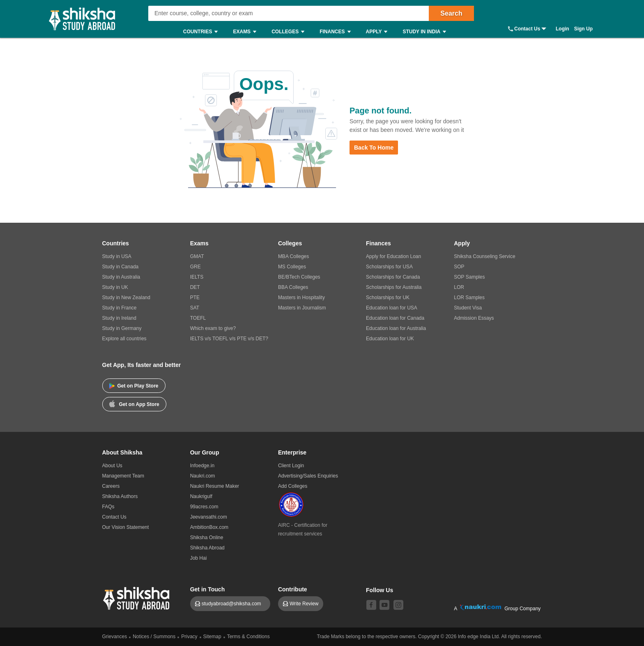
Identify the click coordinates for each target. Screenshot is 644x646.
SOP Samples (469, 277)
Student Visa (468, 308)
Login (562, 29)
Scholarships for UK (388, 298)
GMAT (197, 256)
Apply (379, 32)
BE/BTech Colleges (299, 277)
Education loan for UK (390, 339)
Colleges (290, 32)
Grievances (115, 637)
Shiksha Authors (120, 496)
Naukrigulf (201, 496)
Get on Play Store (134, 386)
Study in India (426, 32)
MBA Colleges (293, 256)
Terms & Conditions (248, 637)
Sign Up (583, 29)
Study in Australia (121, 277)
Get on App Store (134, 404)
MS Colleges (292, 267)
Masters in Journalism (302, 308)
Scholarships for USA (389, 267)
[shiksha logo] (137, 597)
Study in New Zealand (126, 298)
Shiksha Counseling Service (484, 256)
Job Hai (199, 558)
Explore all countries (124, 339)
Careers (111, 486)
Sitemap (212, 637)
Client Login (291, 466)
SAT (195, 308)
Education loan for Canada (395, 318)
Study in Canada (121, 267)
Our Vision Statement (126, 527)
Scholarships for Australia (394, 287)
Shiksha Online (207, 538)
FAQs (108, 507)
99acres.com (204, 507)
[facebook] (371, 605)
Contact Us (527, 29)
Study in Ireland (119, 318)
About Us (112, 466)
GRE (195, 267)
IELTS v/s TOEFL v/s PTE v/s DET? (229, 339)
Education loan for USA (392, 308)
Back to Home (374, 148)
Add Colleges (293, 486)
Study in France (120, 308)
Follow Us (379, 590)
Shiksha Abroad (207, 548)
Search (451, 13)
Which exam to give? (213, 328)
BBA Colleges (293, 287)
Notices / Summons (154, 637)
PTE (195, 298)
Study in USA (117, 256)
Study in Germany (122, 328)
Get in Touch (208, 589)
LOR (459, 287)
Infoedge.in (202, 466)
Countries (203, 32)
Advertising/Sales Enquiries (308, 476)
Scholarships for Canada (393, 277)
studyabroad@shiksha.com (233, 604)
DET (195, 287)
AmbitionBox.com (209, 527)
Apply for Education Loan (393, 256)
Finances (337, 32)
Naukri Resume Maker (215, 486)
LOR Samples (469, 298)
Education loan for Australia (396, 328)
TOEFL (198, 318)
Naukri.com (203, 476)
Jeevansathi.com (209, 517)
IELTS (197, 277)
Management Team (123, 476)
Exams (247, 32)
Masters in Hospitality (301, 298)
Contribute (293, 589)
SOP (459, 267)
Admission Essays (474, 318)
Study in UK (115, 287)
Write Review (304, 604)
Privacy (189, 637)
